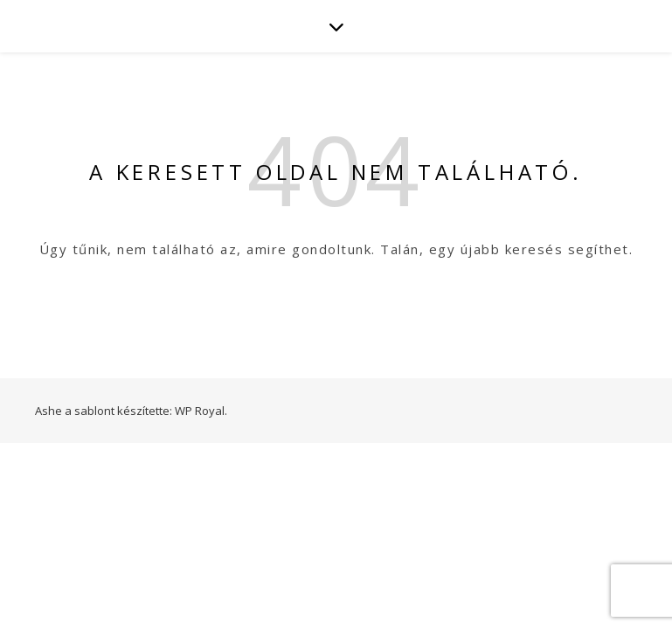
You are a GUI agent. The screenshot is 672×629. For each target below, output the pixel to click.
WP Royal (200, 411)
